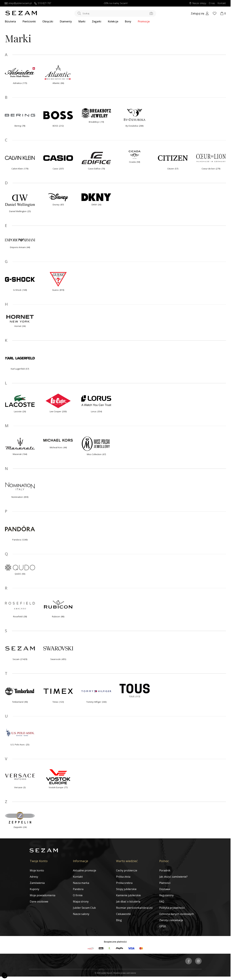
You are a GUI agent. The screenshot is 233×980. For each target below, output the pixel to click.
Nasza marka (81, 883)
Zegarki (97, 21)
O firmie (78, 895)
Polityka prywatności (172, 908)
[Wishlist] (215, 13)
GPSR (163, 926)
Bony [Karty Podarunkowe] (128, 21)
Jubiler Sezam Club (84, 908)
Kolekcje (113, 21)
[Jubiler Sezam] (21, 14)
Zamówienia (37, 883)
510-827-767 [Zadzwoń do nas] (43, 3)
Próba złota (123, 877)
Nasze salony (81, 914)
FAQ (162, 902)
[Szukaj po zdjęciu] (151, 13)
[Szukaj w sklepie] (115, 13)
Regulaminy (166, 895)
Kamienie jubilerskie (128, 895)
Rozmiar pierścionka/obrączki (134, 908)
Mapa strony (81, 902)
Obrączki (48, 21)
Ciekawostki (123, 914)
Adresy (34, 877)
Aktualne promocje (85, 870)
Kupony (35, 889)
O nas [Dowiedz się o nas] (212, 3)
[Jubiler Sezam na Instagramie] (198, 961)
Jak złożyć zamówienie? (173, 877)
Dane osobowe (39, 902)
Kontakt (78, 877)
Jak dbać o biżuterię (128, 902)
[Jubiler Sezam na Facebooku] (189, 961)
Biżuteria (10, 21)
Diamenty (66, 21)
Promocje (144, 21)
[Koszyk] (223, 13)
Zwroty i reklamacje (171, 920)
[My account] (200, 13)
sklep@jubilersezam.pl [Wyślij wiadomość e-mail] (18, 3)
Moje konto (37, 870)
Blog (119, 920)
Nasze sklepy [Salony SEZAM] (198, 3)
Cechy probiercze (127, 870)
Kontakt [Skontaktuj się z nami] (222, 3)
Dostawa (165, 889)
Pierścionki (29, 21)
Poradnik (165, 870)
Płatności (165, 883)
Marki (82, 21)
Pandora (78, 889)
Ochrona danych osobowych (177, 914)
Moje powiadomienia (43, 895)
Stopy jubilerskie (126, 889)
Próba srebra (124, 883)
